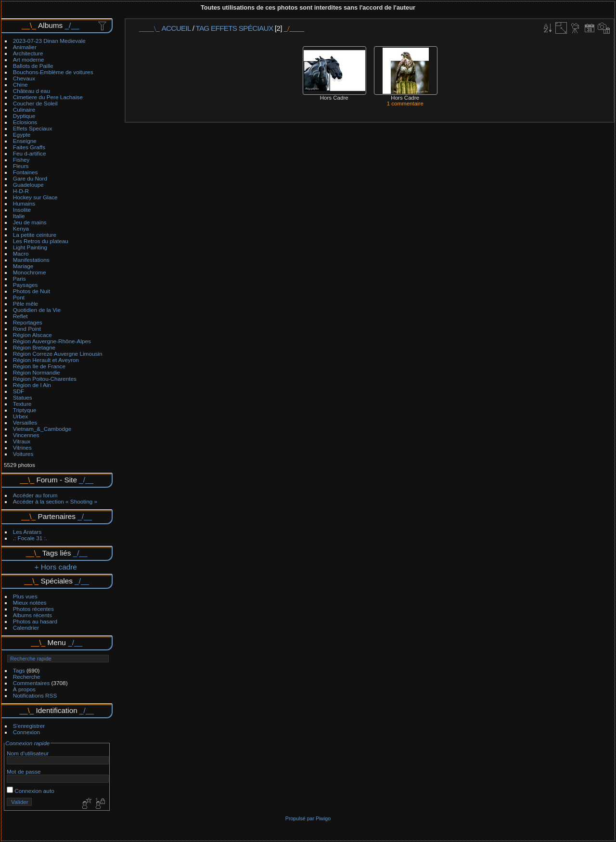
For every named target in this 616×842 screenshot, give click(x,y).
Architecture (28, 53)
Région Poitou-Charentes (45, 379)
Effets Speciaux (33, 128)
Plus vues (25, 596)
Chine (20, 84)
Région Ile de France (39, 366)
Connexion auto (31, 791)
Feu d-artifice (30, 153)
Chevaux (24, 78)
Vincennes (26, 435)
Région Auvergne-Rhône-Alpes (52, 341)
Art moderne (29, 59)
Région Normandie (37, 372)
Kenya (21, 228)
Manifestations (31, 260)
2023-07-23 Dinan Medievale (49, 41)
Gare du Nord (30, 178)
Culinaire (24, 110)
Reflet (20, 316)
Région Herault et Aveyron (46, 360)
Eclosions (25, 122)
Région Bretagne (34, 347)
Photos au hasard (35, 621)
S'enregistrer (29, 726)
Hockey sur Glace (35, 197)
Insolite (22, 210)
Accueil (176, 28)
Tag (202, 28)
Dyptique (24, 116)
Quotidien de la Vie (37, 310)
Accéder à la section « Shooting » (55, 501)
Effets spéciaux (242, 28)
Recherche (27, 677)
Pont (19, 297)
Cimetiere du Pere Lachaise (48, 97)
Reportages (28, 322)
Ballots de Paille (33, 66)
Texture (22, 404)
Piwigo (323, 818)
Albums (50, 25)
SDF (19, 391)
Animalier (25, 47)
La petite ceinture (35, 235)
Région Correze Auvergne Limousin (58, 354)
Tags (19, 670)
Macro (21, 253)
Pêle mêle (26, 304)
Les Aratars (27, 532)
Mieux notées (30, 602)
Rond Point (27, 329)
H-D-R (21, 191)
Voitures (23, 454)
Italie (19, 216)
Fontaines (26, 172)
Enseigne (25, 141)
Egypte (22, 135)
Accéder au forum (35, 495)
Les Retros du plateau (41, 241)
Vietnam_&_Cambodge (42, 429)
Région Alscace (32, 335)
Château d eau (32, 91)
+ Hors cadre (56, 567)
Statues (23, 397)
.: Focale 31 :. (30, 538)
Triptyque (25, 410)
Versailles (25, 422)
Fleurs (21, 166)
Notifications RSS (35, 695)
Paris (19, 279)
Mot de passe (24, 771)
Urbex (20, 416)
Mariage (23, 266)
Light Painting (30, 247)
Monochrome (30, 272)
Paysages (26, 285)
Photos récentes (33, 609)
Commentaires (32, 683)
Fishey (21, 160)
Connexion (26, 732)
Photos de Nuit (32, 291)
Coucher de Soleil (35, 103)
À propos (24, 689)
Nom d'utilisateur (28, 753)
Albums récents (32, 615)
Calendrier (26, 628)
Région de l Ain (32, 385)
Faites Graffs (29, 147)
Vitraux (22, 441)
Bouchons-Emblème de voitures (53, 72)
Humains (24, 203)
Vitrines (22, 447)
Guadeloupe (28, 185)
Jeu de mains (30, 222)
